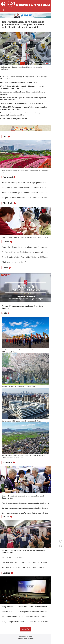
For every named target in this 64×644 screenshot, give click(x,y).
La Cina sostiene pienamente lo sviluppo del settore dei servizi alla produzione (32, 508)
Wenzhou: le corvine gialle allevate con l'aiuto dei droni (23, 567)
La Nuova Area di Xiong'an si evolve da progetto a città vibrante (22, 421)
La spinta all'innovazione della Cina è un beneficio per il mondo (26, 198)
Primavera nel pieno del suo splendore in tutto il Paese (19, 386)
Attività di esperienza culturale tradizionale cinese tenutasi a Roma (25, 237)
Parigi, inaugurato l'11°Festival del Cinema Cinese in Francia (24, 607)
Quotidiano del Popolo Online (26, 637)
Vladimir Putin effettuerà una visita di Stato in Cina (19, 83)
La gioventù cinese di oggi (12, 557)
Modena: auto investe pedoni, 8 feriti (13, 119)
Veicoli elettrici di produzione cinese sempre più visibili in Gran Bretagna (30, 183)
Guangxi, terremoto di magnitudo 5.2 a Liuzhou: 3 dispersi (21, 103)
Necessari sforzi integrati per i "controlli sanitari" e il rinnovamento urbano (31, 562)
